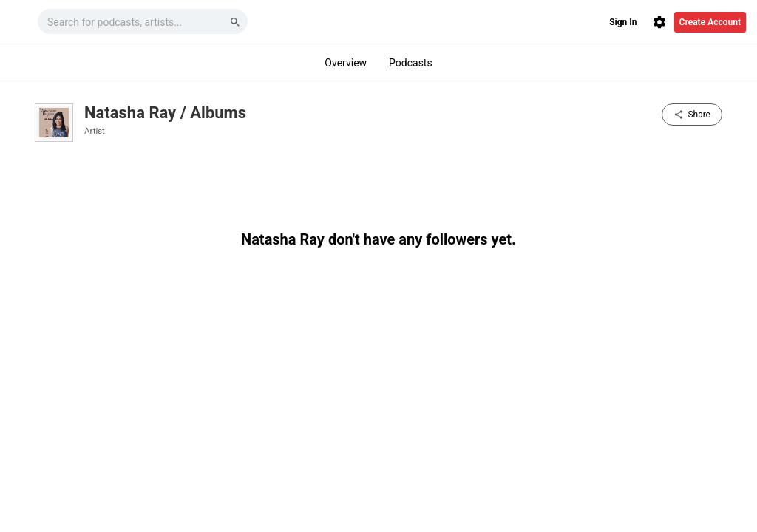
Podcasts (411, 63)
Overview (346, 63)
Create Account (710, 22)
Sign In (623, 22)
